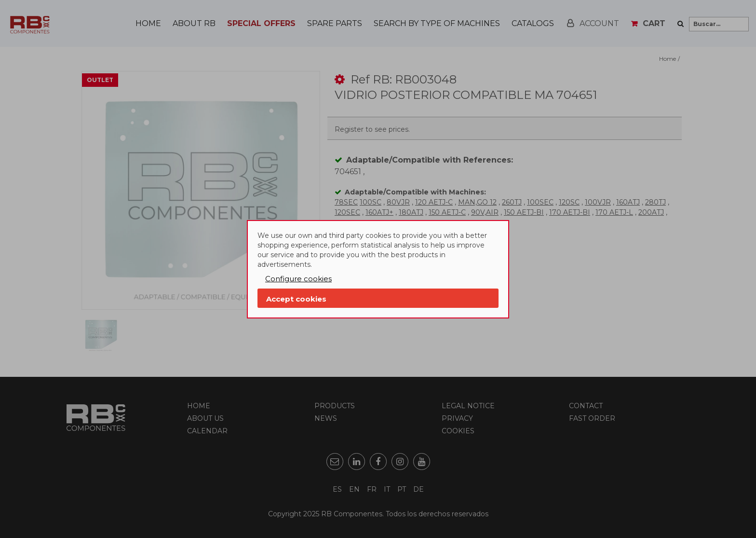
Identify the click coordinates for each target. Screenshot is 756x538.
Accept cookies (296, 299)
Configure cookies (298, 279)
